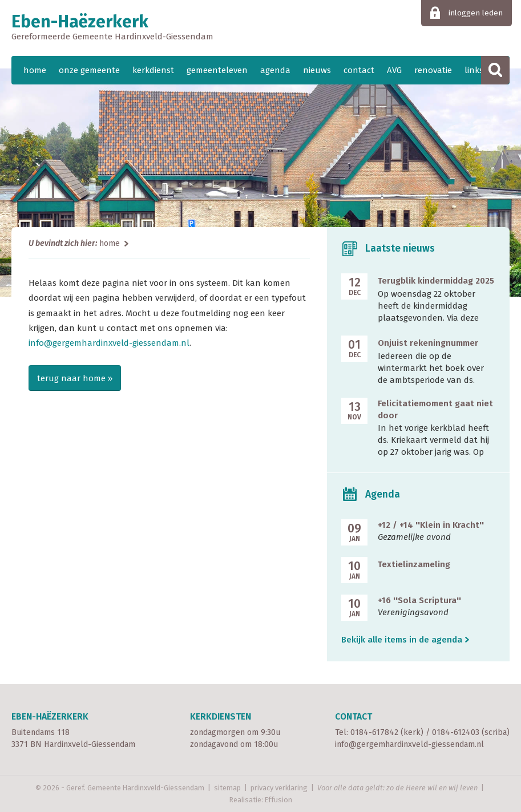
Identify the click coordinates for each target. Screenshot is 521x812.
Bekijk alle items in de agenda (402, 640)
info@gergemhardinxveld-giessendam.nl (109, 343)
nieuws (317, 70)
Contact (354, 716)
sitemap (227, 788)
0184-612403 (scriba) (471, 732)
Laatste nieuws (400, 249)
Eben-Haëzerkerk (260, 28)
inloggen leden (476, 13)
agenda (275, 70)
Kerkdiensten (221, 716)
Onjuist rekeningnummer (428, 343)
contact (359, 70)
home (35, 70)
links (474, 70)
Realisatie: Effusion (261, 800)
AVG (394, 70)
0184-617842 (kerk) (387, 732)
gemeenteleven (217, 70)
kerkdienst (153, 70)
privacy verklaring (279, 788)
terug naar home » (75, 378)
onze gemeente (89, 70)
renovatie (433, 70)
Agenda (383, 494)
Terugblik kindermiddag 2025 (436, 281)
